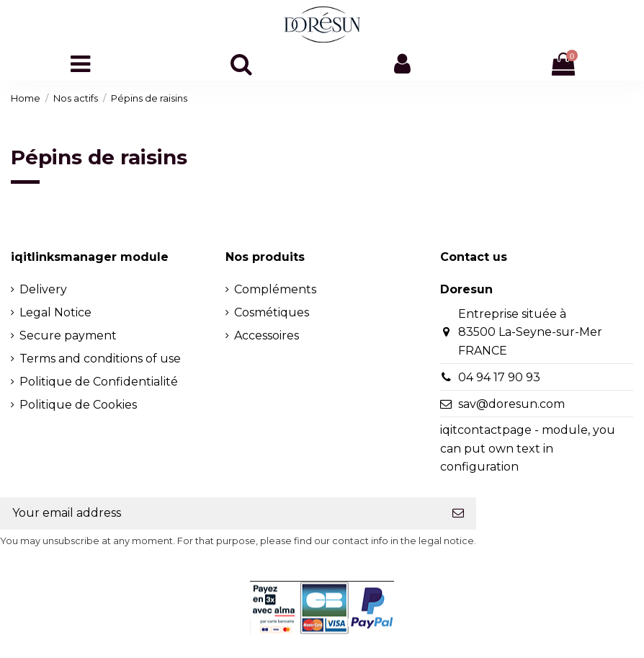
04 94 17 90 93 (499, 377)
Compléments (275, 289)
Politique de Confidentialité (99, 382)
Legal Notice (55, 312)
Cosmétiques (272, 312)
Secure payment (68, 335)
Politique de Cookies (78, 405)
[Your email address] (221, 513)
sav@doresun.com (511, 404)
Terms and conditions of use (100, 359)
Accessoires (267, 335)
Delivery (43, 289)
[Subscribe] (458, 513)
